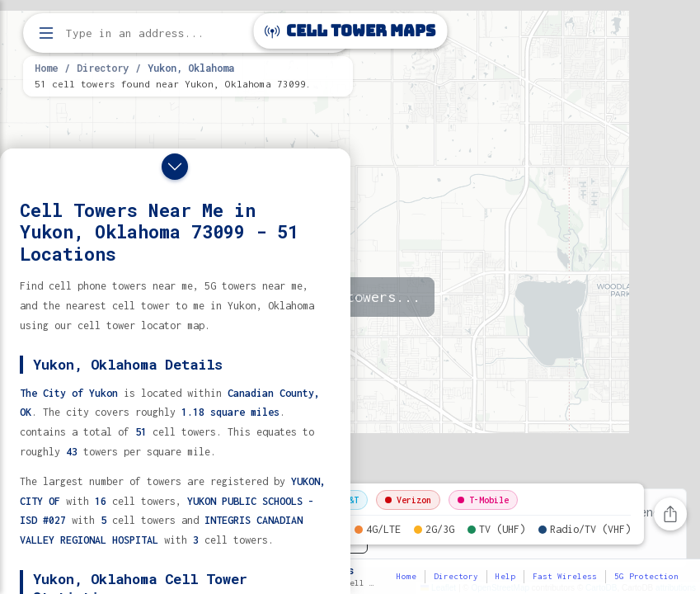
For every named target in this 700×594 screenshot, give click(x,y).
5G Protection (646, 576)
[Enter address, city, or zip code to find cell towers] (190, 33)
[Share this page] (670, 514)
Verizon (408, 500)
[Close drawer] (175, 167)
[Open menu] (46, 33)
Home (46, 68)
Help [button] (505, 576)
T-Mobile (483, 500)
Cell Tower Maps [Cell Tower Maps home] (350, 31)
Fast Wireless (565, 576)
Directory (103, 68)
